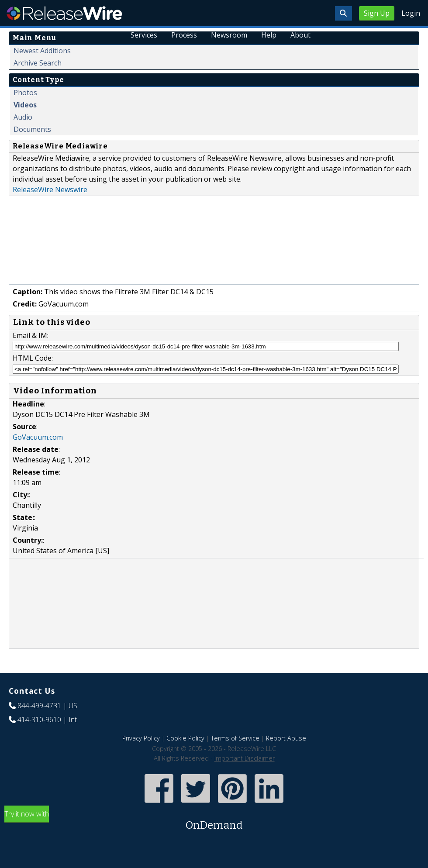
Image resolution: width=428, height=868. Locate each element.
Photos (25, 93)
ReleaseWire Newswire (50, 189)
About (300, 35)
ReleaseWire (64, 13)
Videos (25, 105)
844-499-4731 (39, 706)
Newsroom (229, 35)
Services (144, 35)
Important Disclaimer (245, 758)
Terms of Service (235, 738)
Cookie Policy (185, 738)
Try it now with (214, 821)
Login (411, 13)
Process (184, 35)
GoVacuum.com (38, 437)
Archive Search (38, 63)
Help (269, 35)
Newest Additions (42, 51)
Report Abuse (286, 738)
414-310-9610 (39, 720)
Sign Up (377, 13)
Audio (23, 117)
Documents (32, 129)
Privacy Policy (141, 738)
